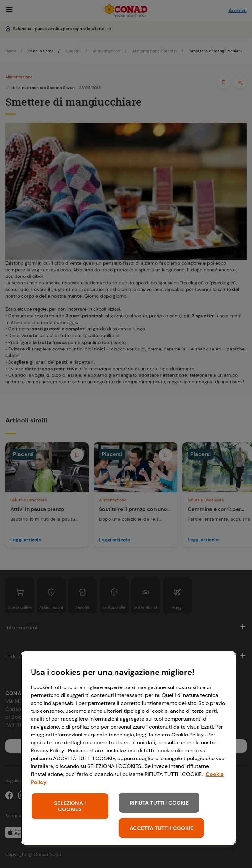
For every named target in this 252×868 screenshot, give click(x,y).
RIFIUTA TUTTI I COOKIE (159, 803)
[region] (129, 748)
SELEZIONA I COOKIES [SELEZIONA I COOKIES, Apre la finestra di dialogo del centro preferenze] (70, 806)
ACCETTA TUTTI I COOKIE (161, 828)
